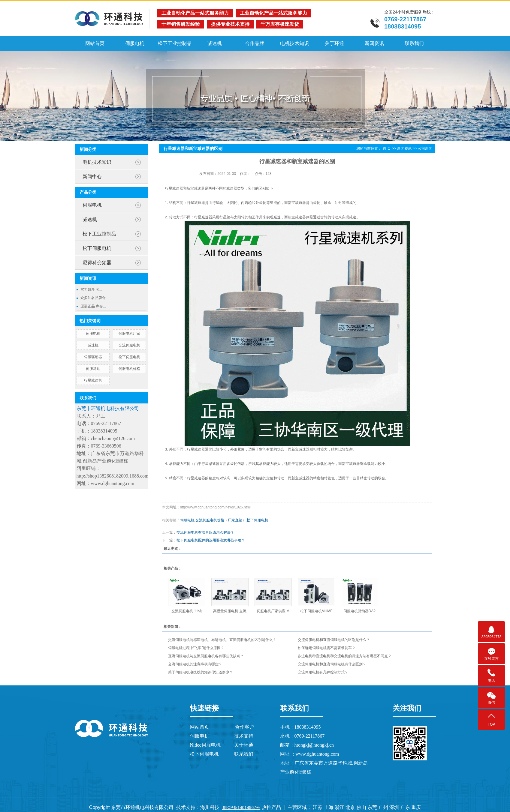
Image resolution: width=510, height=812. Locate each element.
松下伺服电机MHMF (316, 611)
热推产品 (271, 807)
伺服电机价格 (129, 369)
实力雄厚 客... (91, 289)
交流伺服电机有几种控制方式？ (323, 672)
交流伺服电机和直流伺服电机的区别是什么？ (334, 640)
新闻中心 (92, 177)
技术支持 (244, 736)
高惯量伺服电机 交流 (230, 611)
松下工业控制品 (175, 43)
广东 (405, 807)
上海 (329, 807)
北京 (350, 807)
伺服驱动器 (93, 357)
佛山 (361, 807)
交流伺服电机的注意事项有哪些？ (195, 664)
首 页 (387, 148)
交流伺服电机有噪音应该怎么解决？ (205, 532)
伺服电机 (135, 43)
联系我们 (414, 43)
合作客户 (245, 727)
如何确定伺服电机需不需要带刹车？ (327, 648)
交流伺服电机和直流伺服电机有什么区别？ (332, 664)
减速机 (215, 43)
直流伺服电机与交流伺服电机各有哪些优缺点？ (206, 656)
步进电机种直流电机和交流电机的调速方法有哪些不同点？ (345, 656)
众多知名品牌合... (95, 298)
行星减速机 (93, 380)
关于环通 (334, 43)
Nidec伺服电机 (205, 745)
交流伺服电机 (129, 345)
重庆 (416, 807)
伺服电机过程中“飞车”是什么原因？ (196, 648)
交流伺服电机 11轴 (187, 611)
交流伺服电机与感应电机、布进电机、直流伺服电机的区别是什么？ (222, 640)
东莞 (372, 807)
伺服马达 (93, 369)
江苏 (318, 807)
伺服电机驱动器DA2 (359, 611)
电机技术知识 (294, 43)
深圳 (394, 807)
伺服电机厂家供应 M (273, 611)
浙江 (339, 807)
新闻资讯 (374, 43)
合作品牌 (255, 43)
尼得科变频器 (97, 263)
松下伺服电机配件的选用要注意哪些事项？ (211, 540)
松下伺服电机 (97, 248)
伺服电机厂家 (129, 334)
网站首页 (95, 43)
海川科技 (210, 807)
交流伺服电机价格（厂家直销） (221, 520)
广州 (383, 807)
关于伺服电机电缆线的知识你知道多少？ (201, 672)
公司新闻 (425, 148)
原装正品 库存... (93, 306)
